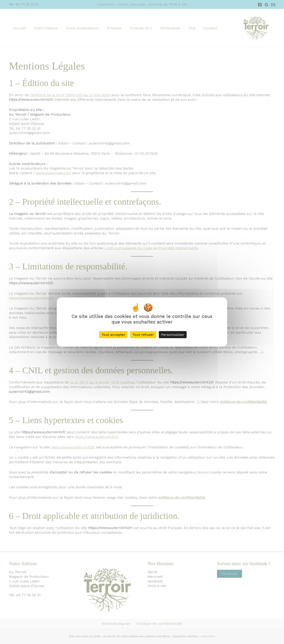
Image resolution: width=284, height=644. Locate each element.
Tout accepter (113, 335)
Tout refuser (143, 335)
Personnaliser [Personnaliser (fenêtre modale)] (173, 335)
